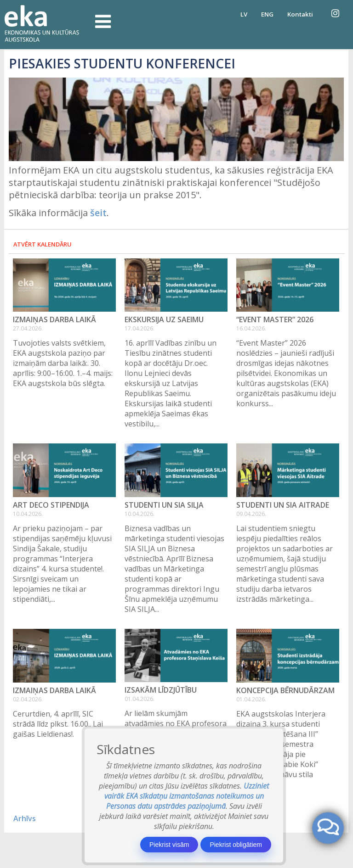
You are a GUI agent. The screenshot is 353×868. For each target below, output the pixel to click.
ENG (267, 14)
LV (244, 14)
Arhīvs (25, 818)
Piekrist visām (169, 845)
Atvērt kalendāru (43, 244)
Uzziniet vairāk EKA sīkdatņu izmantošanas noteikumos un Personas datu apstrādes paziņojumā (187, 796)
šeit (98, 213)
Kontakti (300, 14)
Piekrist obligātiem (236, 845)
